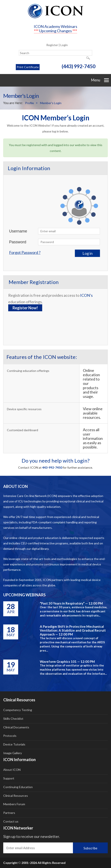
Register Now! (25, 308)
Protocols (10, 736)
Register (52, 45)
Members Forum (14, 804)
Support (9, 778)
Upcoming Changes (55, 31)
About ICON (12, 770)
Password (18, 242)
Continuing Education (18, 787)
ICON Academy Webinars (55, 26)
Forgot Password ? (25, 252)
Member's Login (51, 103)
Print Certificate (28, 67)
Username (18, 231)
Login (64, 45)
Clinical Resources (16, 796)
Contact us (11, 821)
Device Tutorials (14, 744)
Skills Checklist (13, 719)
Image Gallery (13, 753)
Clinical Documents (16, 727)
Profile (30, 103)
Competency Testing (18, 710)
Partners (9, 813)
